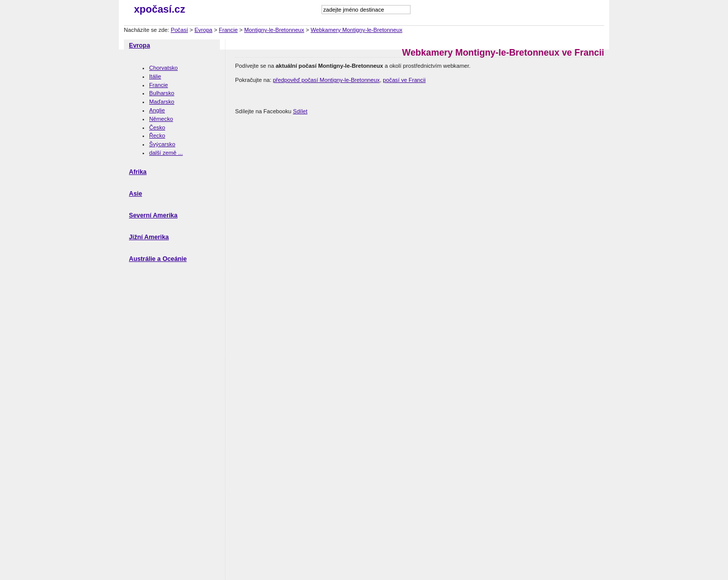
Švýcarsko (162, 144)
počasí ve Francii (404, 80)
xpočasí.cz (160, 9)
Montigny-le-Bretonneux (274, 30)
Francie (228, 30)
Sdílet (300, 111)
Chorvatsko (164, 68)
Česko (157, 127)
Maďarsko (162, 102)
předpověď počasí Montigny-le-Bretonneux (326, 80)
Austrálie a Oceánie (158, 259)
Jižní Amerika (149, 237)
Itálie (155, 76)
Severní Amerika (153, 215)
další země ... (166, 153)
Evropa (203, 30)
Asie (135, 194)
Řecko (157, 136)
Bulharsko (162, 93)
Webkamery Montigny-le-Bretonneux (356, 30)
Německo (161, 119)
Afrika (138, 172)
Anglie (157, 110)
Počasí (179, 30)
